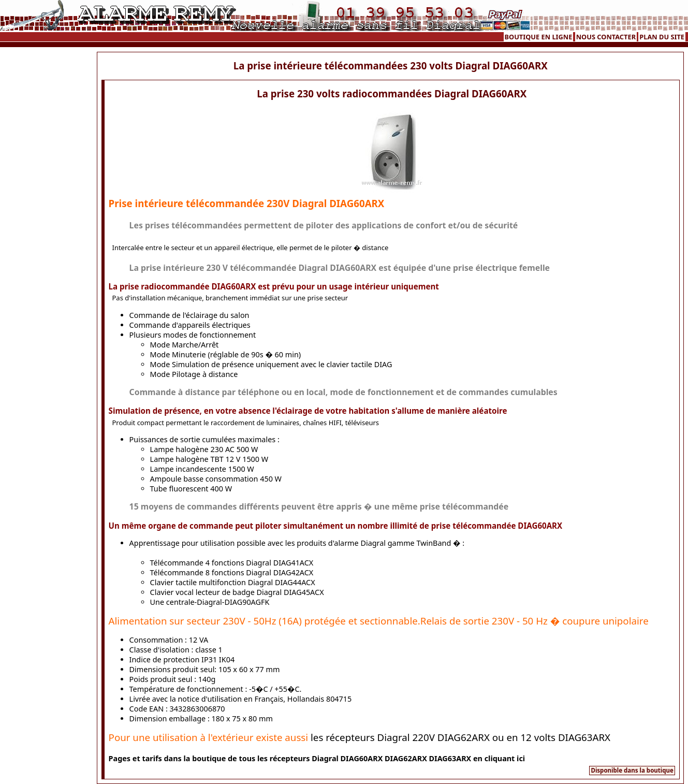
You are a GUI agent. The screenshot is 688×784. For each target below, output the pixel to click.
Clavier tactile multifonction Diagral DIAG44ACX (233, 582)
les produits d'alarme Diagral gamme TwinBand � (373, 543)
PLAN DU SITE (662, 37)
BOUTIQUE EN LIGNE (539, 37)
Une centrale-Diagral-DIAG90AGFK (210, 602)
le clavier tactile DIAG (355, 364)
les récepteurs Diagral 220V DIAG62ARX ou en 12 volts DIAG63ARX (460, 737)
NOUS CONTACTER (606, 37)
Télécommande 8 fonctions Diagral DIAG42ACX (232, 572)
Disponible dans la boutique (632, 770)
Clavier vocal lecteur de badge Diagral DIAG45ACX (237, 592)
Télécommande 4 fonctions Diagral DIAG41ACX (232, 563)
